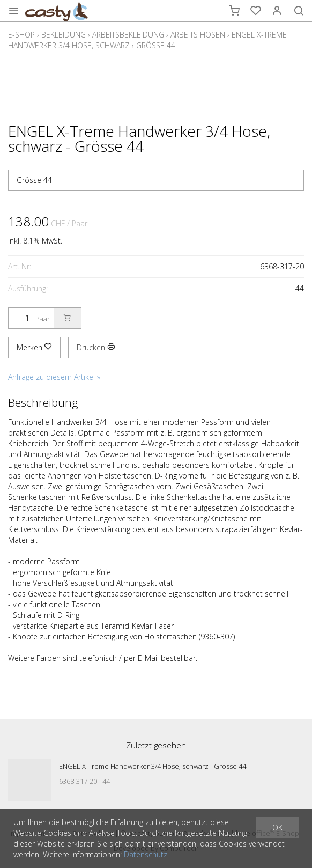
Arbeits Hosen (198, 35)
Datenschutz (146, 854)
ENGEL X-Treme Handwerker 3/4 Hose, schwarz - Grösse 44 (153, 766)
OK (277, 827)
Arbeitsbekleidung (128, 35)
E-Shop (21, 35)
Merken (34, 347)
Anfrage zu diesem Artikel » (54, 377)
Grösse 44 (156, 45)
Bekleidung (64, 35)
